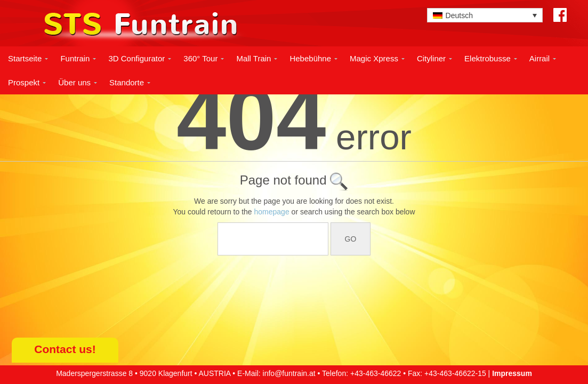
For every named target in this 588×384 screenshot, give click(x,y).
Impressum (512, 373)
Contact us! (65, 349)
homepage (272, 212)
